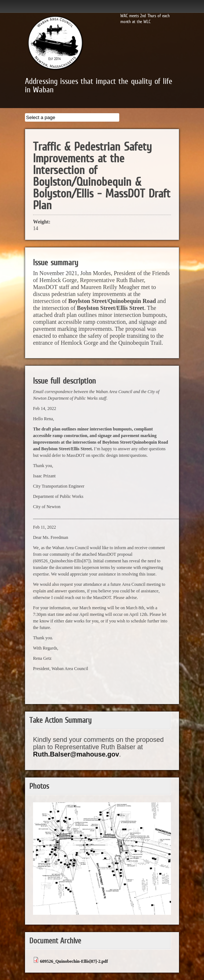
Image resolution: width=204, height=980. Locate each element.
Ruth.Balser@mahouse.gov (76, 754)
